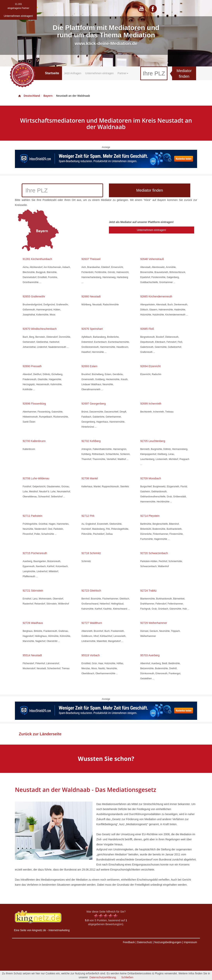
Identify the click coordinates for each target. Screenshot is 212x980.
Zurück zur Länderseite (40, 734)
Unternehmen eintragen (99, 73)
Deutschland (29, 96)
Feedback (129, 942)
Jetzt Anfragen (73, 73)
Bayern (48, 96)
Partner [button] (123, 73)
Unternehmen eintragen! (151, 230)
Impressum (190, 942)
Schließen (127, 977)
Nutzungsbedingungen (168, 942)
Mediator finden (184, 74)
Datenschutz (145, 942)
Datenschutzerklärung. (103, 977)
